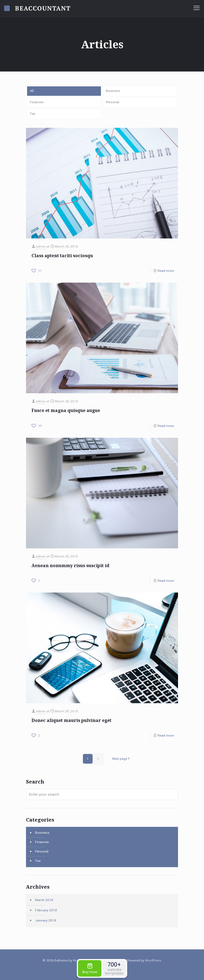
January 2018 (46, 921)
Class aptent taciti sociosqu (62, 256)
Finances (37, 102)
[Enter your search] (102, 794)
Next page (121, 759)
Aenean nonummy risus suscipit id (70, 565)
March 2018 (44, 900)
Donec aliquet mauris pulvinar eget (71, 720)
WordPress (153, 961)
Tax (33, 114)
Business (113, 91)
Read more (166, 271)
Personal (113, 102)
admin (41, 247)
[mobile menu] (197, 8)
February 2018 (46, 910)
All (32, 91)
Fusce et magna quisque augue (66, 411)
